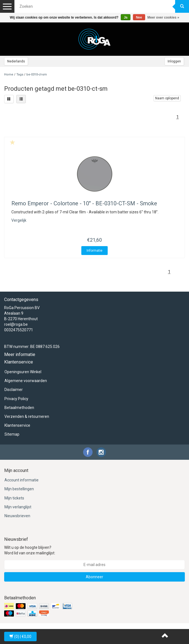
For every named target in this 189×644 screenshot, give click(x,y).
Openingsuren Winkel (23, 372)
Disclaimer (14, 390)
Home (9, 74)
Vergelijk (19, 220)
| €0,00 (20, 637)
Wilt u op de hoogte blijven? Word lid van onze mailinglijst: (30, 550)
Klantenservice (17, 425)
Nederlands (16, 61)
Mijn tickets (14, 498)
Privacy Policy (16, 399)
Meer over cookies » (163, 17)
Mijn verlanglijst (18, 507)
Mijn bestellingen (19, 489)
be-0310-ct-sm (37, 74)
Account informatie (22, 480)
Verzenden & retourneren (27, 416)
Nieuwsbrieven (17, 516)
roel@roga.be (16, 324)
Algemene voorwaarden (26, 381)
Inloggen (174, 61)
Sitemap (12, 434)
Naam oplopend (167, 98)
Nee (139, 17)
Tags (20, 74)
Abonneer (94, 577)
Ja (126, 17)
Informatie (94, 251)
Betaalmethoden (19, 408)
